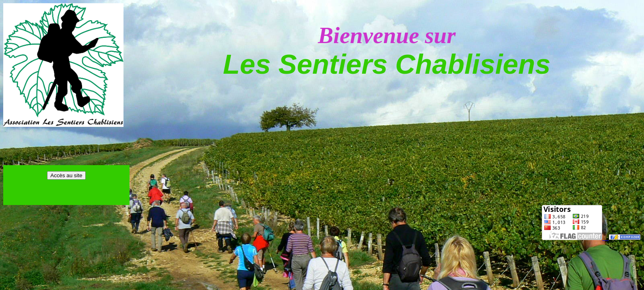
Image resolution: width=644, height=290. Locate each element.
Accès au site (66, 175)
